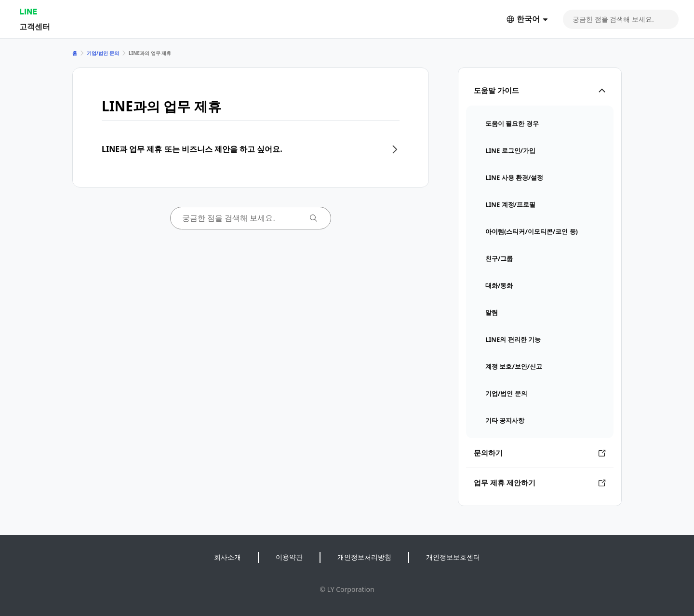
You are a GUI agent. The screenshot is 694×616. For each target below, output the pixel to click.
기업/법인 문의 (103, 53)
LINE (28, 11)
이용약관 (289, 557)
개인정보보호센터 (453, 557)
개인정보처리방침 (364, 557)
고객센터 (35, 26)
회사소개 (227, 557)
